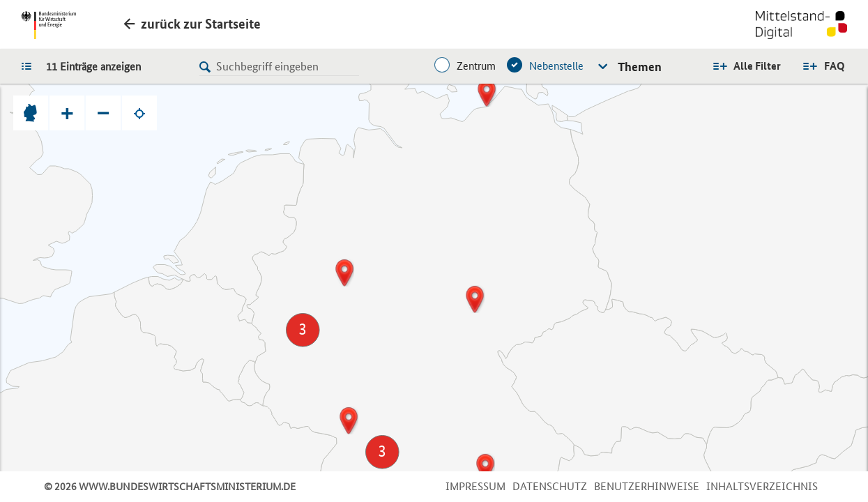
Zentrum (476, 66)
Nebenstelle (556, 66)
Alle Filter (757, 66)
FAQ (835, 66)
